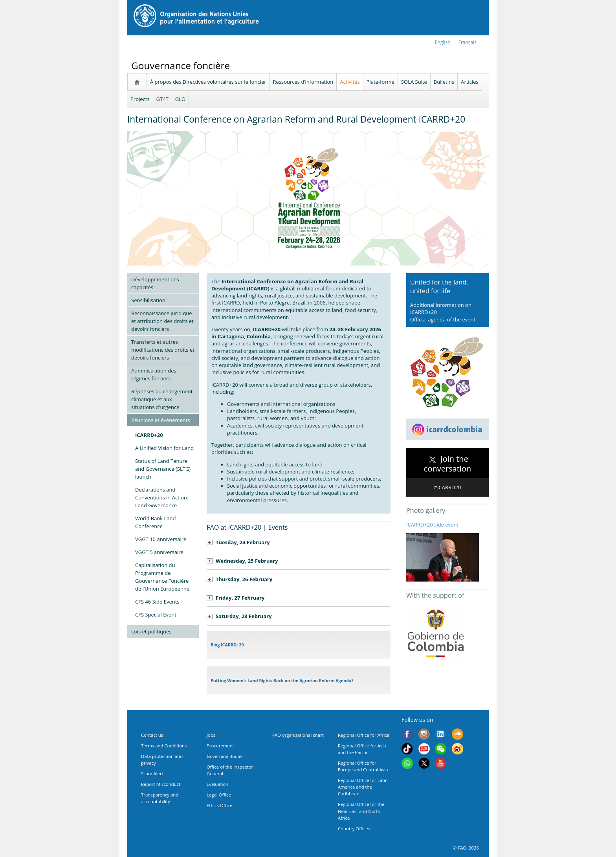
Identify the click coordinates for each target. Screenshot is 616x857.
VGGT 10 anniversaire (161, 539)
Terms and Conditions (164, 746)
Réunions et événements (161, 420)
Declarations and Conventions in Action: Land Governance (162, 497)
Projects (140, 99)
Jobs (211, 735)
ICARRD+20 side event (432, 525)
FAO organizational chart (298, 735)
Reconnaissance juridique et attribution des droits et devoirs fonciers (162, 321)
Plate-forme (380, 82)
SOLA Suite (414, 82)
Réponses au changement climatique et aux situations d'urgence (162, 399)
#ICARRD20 (448, 487)
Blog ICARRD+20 (227, 645)
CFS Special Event (156, 615)
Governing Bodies (225, 756)
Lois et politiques (151, 631)
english (443, 42)
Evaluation (217, 784)
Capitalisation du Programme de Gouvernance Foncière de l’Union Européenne (162, 577)
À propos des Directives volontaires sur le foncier (208, 82)
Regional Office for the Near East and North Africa (361, 811)
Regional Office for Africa (364, 735)
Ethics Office (219, 805)
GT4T (162, 99)
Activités (350, 82)
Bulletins (444, 82)
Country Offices (354, 829)
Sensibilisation (148, 300)
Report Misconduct (161, 784)
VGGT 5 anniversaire (159, 552)
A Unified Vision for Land (164, 448)
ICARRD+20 (149, 435)
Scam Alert (152, 774)
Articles (469, 82)
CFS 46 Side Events (157, 602)
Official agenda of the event (443, 319)
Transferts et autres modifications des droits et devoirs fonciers (163, 350)
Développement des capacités (155, 283)
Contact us (152, 735)
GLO (180, 99)
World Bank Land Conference (156, 522)
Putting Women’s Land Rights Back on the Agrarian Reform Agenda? (282, 680)
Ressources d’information (303, 82)
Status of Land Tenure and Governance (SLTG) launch (163, 469)
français (467, 42)
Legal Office (219, 795)
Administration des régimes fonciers (154, 374)
